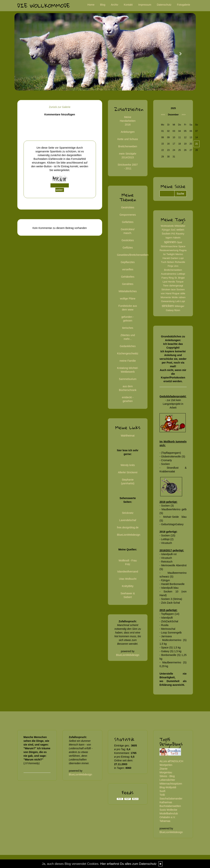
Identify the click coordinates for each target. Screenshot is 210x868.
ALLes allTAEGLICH (171, 761)
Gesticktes (128, 240)
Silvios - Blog (167, 776)
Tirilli (162, 795)
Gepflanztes (128, 262)
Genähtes (128, 284)
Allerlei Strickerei (128, 472)
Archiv (115, 5)
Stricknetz (128, 513)
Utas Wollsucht (128, 579)
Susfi (162, 791)
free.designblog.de (128, 527)
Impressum (145, 5)
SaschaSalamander (171, 799)
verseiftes (128, 269)
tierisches (128, 328)
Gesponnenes (128, 215)
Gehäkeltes (128, 277)
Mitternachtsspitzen (171, 784)
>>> (184, 115)
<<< (163, 115)
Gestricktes (128, 207)
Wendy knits (128, 465)
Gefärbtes (128, 222)
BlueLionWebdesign (129, 535)
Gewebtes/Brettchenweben (133, 255)
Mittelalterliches (128, 291)
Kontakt (128, 5)
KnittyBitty (128, 586)
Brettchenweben (128, 146)
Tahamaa (165, 821)
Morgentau (166, 772)
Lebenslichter (167, 780)
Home (91, 5)
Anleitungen (128, 132)
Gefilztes (128, 248)
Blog (103, 5)
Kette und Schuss (128, 139)
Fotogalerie (183, 5)
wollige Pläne (128, 299)
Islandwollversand (128, 572)
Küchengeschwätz (128, 353)
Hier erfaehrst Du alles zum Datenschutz (128, 864)
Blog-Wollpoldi (168, 787)
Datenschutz (164, 5)
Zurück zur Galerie (60, 107)
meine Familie (128, 361)
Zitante (164, 769)
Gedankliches (128, 346)
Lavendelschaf (128, 520)
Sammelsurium (128, 379)
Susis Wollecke (168, 810)
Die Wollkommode (44, 6)
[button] (28, 52)
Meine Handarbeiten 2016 (128, 121)
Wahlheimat (128, 436)
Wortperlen (166, 765)
